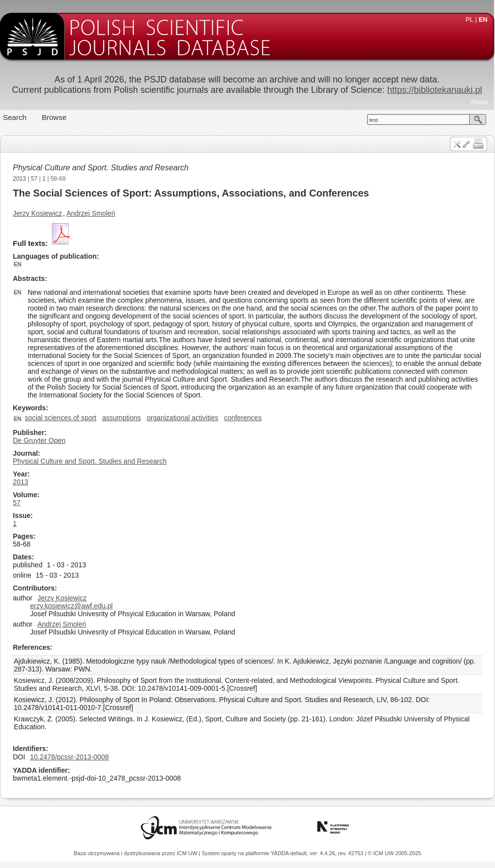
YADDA (281, 853)
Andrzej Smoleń (91, 213)
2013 (20, 179)
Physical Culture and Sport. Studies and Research (101, 168)
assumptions (122, 418)
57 (34, 179)
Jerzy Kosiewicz (38, 213)
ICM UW (188, 853)
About (479, 102)
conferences (243, 418)
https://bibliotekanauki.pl (435, 90)
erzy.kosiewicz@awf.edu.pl (71, 606)
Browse (54, 117)
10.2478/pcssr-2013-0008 (70, 757)
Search (15, 117)
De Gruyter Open (39, 440)
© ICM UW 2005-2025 (394, 853)
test (373, 120)
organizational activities (183, 418)
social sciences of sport (61, 418)
